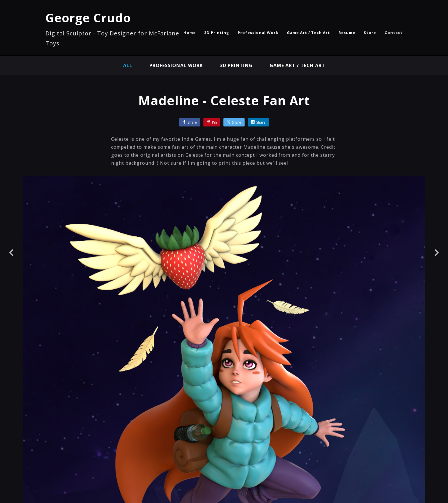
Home (190, 33)
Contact (394, 33)
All (128, 65)
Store (370, 33)
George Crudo (88, 18)
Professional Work (258, 33)
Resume (347, 33)
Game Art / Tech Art (308, 33)
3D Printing (217, 33)
